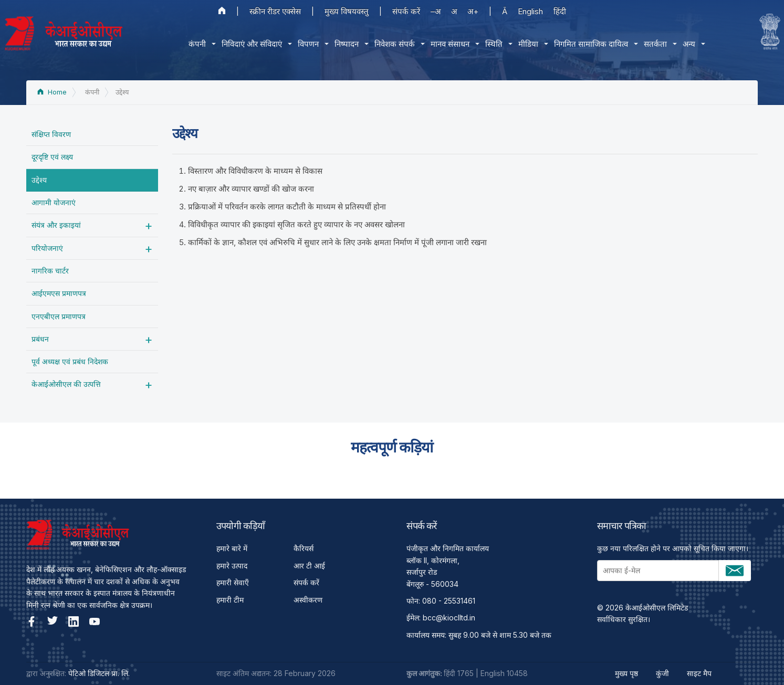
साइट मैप (699, 673)
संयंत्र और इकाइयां (56, 225)
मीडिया (528, 44)
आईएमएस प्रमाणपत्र (59, 293)
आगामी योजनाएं (54, 202)
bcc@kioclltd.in (449, 618)
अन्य (689, 44)
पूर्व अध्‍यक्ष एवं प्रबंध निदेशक (70, 361)
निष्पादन (347, 44)
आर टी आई (309, 566)
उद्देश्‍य (39, 180)
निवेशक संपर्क (395, 44)
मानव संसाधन (450, 44)
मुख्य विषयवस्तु (347, 11)
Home (52, 92)
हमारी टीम (230, 600)
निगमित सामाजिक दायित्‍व (591, 44)
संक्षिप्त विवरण (51, 134)
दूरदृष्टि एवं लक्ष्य (52, 157)
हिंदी (560, 11)
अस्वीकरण (308, 600)
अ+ (473, 11)
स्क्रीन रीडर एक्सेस (275, 11)
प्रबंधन (40, 339)
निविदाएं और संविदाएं (252, 44)
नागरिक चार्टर (50, 271)
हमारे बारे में (232, 548)
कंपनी (197, 44)
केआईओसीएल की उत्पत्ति (66, 384)
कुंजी (662, 673)
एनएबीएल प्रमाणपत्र (59, 316)
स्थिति (494, 44)
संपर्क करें (406, 11)
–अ (436, 11)
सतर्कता (655, 44)
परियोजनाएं (47, 248)
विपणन (308, 44)
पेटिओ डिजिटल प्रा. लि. (99, 673)
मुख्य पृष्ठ (626, 673)
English (530, 11)
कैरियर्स (304, 548)
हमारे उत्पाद (232, 566)
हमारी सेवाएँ (233, 582)
